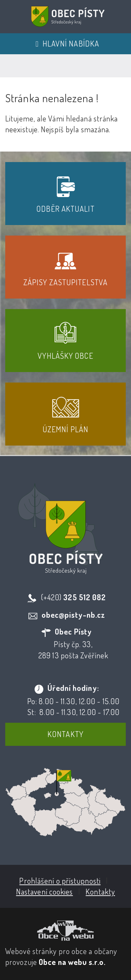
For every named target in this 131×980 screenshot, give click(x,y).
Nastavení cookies (45, 891)
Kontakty (65, 734)
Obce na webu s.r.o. (72, 962)
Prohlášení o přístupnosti (60, 881)
